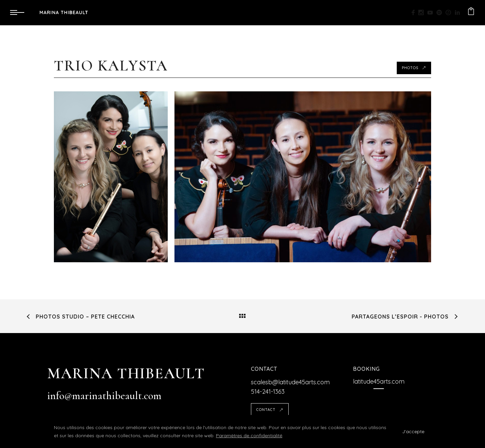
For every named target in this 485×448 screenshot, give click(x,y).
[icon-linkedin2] (458, 13)
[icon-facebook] (415, 13)
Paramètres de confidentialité (249, 436)
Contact (270, 410)
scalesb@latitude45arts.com (290, 382)
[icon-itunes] (450, 13)
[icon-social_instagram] (423, 13)
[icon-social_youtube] (432, 13)
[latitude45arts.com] (379, 382)
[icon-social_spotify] (441, 13)
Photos (414, 68)
